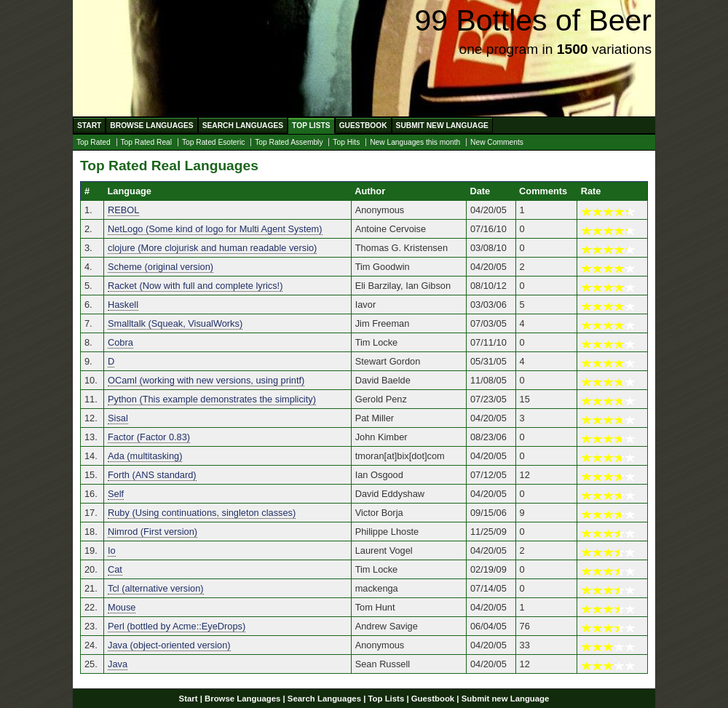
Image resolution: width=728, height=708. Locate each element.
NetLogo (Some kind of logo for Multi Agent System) (215, 229)
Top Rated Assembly (289, 142)
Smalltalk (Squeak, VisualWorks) (175, 323)
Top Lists (311, 126)
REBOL (123, 210)
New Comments (497, 142)
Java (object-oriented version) (169, 645)
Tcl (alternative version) (156, 588)
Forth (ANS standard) (152, 475)
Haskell (123, 305)
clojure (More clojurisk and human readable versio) (212, 248)
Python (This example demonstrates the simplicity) (212, 399)
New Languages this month (415, 142)
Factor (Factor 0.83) (149, 437)
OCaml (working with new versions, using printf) (206, 380)
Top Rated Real (147, 142)
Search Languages (243, 126)
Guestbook (363, 126)
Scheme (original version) (161, 267)
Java (118, 664)
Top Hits (346, 142)
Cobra (120, 342)
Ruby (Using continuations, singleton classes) (202, 513)
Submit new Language (442, 126)
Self (116, 494)
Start (89, 126)
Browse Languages (151, 126)
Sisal (118, 418)
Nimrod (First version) (153, 532)
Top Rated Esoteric (213, 142)
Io (112, 550)
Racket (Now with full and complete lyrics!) (195, 286)
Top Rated (94, 142)
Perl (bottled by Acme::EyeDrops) (177, 626)
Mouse (122, 607)
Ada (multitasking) (145, 456)
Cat (115, 569)
